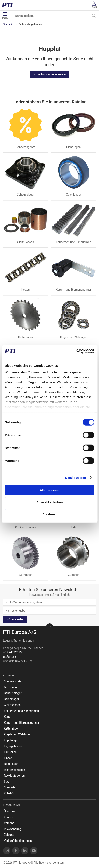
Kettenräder (26, 337)
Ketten (26, 290)
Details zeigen (75, 477)
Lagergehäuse (13, 746)
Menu (5, 16)
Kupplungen (12, 740)
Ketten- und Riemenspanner (73, 290)
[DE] (9, 5)
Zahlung (9, 835)
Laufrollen (10, 752)
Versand (9, 823)
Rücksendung (13, 829)
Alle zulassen (49, 490)
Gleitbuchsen (25, 242)
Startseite (9, 24)
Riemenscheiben (15, 770)
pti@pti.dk (10, 657)
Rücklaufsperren (25, 527)
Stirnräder (26, 575)
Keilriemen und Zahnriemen (74, 242)
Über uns (10, 811)
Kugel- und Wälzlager (73, 337)
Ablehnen (49, 514)
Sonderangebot (26, 147)
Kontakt (9, 817)
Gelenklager (73, 195)
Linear (8, 758)
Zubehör (73, 575)
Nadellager (11, 764)
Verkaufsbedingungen (18, 841)
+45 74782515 (12, 652)
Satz (73, 527)
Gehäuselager (26, 195)
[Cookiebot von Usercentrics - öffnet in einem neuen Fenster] (76, 351)
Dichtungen (74, 147)
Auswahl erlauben (49, 502)
